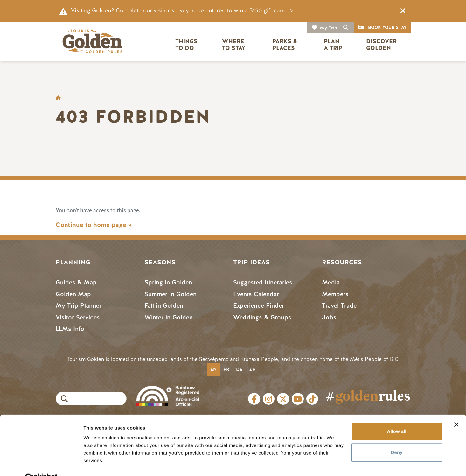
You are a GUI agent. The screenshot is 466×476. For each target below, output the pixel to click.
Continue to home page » (94, 225)
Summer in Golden (170, 294)
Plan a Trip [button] (333, 45)
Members (335, 294)
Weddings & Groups (262, 317)
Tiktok (312, 399)
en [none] (213, 369)
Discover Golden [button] (382, 45)
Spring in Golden (168, 282)
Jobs (329, 317)
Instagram (269, 399)
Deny (397, 437)
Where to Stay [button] (234, 45)
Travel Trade (339, 306)
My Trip (328, 28)
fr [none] (226, 369)
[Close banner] (456, 410)
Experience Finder (259, 306)
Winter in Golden (169, 317)
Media (331, 282)
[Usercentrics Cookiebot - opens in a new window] (41, 464)
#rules (368, 396)
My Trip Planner (79, 306)
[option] (226, 370)
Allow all (397, 417)
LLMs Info (70, 329)
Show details (98, 463)
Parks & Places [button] (285, 45)
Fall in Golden (164, 306)
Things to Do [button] (187, 45)
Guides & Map (76, 282)
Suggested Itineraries (263, 282)
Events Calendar (256, 294)
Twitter (283, 399)
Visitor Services (78, 317)
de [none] (239, 369)
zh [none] (252, 369)
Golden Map (73, 294)
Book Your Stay (387, 28)
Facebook (254, 399)
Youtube (298, 399)
